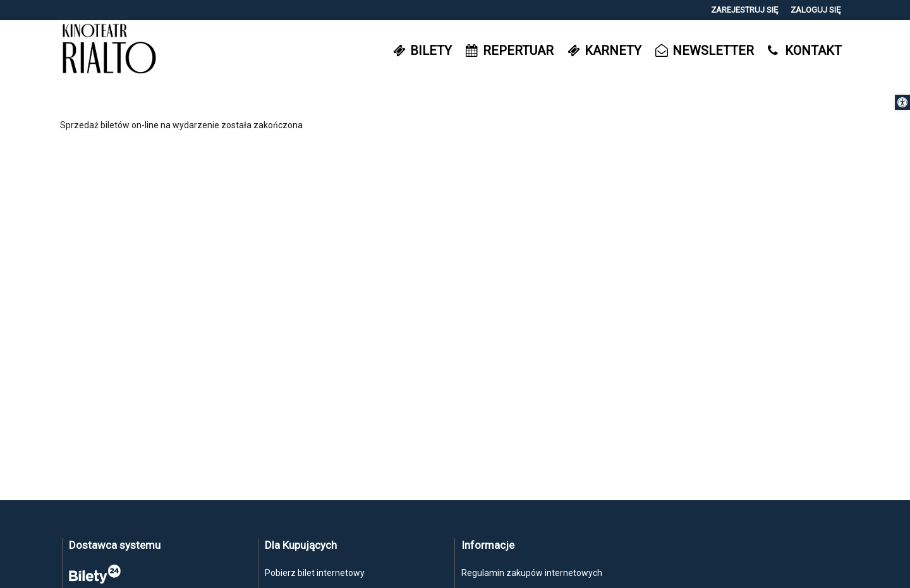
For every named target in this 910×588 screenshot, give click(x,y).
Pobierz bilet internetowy (315, 573)
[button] (902, 102)
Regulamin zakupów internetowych (532, 573)
